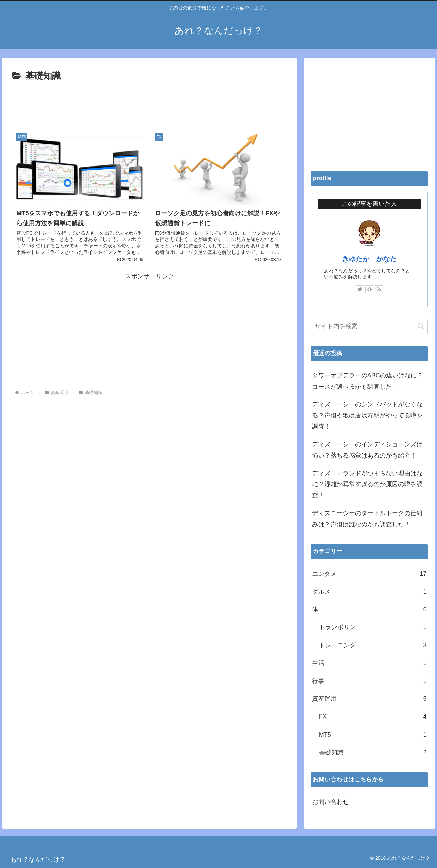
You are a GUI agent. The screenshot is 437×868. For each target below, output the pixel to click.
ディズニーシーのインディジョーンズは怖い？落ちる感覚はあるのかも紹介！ (367, 450)
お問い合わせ (330, 802)
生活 (369, 663)
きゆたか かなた (369, 259)
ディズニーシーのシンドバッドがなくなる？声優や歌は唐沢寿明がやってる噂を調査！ (367, 415)
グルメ (369, 592)
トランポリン (373, 627)
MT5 (373, 735)
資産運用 (369, 699)
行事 (369, 681)
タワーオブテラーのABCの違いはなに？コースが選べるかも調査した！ (368, 381)
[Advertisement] (149, 103)
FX (373, 717)
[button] (421, 326)
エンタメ (369, 574)
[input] (369, 326)
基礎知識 (373, 752)
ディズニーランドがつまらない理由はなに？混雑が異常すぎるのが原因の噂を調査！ (367, 484)
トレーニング (373, 645)
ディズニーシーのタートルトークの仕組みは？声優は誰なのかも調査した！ (367, 519)
